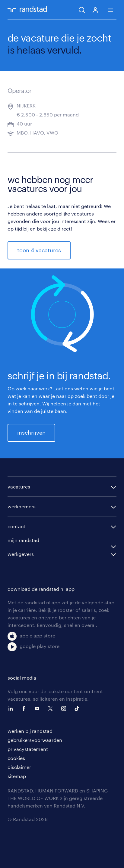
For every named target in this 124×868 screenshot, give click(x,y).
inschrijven (31, 432)
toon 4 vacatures (39, 250)
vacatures (19, 487)
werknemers (22, 506)
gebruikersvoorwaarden (35, 740)
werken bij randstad (30, 731)
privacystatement (28, 749)
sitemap (17, 776)
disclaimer (19, 767)
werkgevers (21, 554)
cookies (16, 758)
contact (16, 526)
